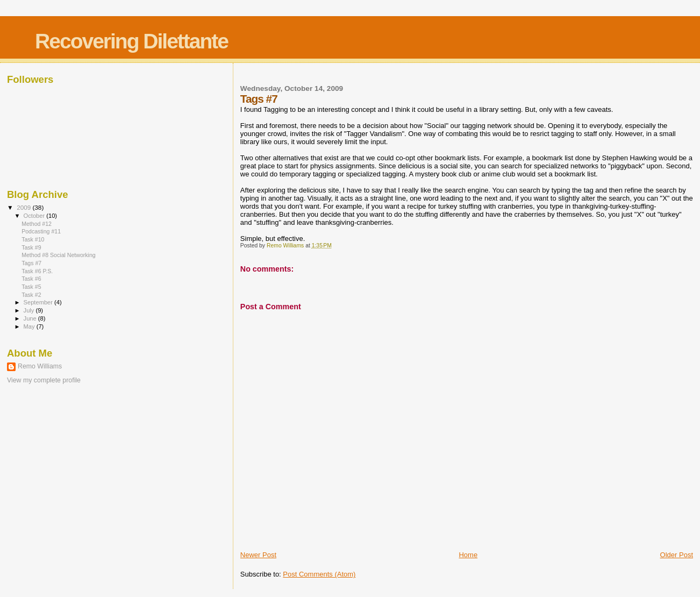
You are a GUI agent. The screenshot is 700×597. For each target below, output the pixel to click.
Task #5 (31, 287)
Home (468, 555)
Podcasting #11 (41, 231)
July (30, 310)
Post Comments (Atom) (319, 574)
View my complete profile (44, 380)
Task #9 (31, 247)
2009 (24, 207)
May (30, 326)
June (31, 318)
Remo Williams (40, 366)
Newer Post (258, 555)
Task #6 (31, 279)
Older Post (677, 555)
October (35, 216)
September (39, 302)
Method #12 (37, 224)
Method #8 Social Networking (59, 255)
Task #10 (33, 239)
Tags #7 (31, 263)
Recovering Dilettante (131, 41)
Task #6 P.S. (37, 271)
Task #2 (31, 295)
